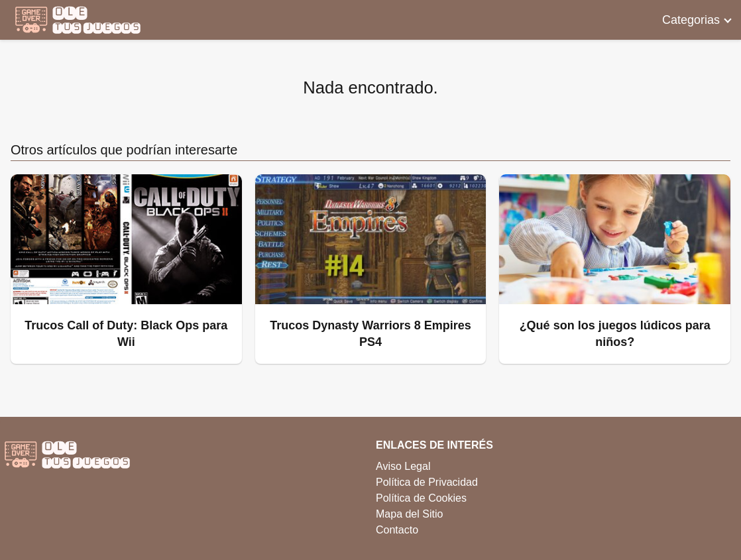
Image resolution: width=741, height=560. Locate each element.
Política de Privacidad (427, 482)
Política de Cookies (421, 498)
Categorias (691, 20)
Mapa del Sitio (409, 514)
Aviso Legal (403, 466)
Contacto (397, 530)
